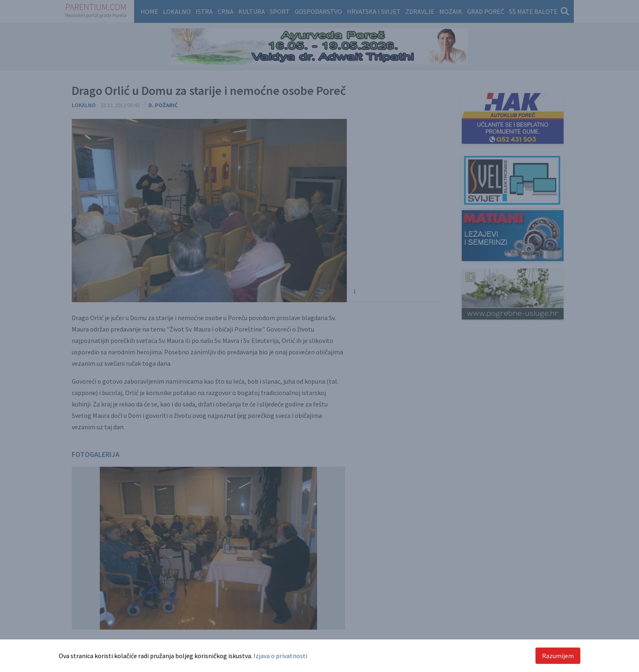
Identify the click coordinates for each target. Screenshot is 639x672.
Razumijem (558, 656)
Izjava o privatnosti (280, 656)
